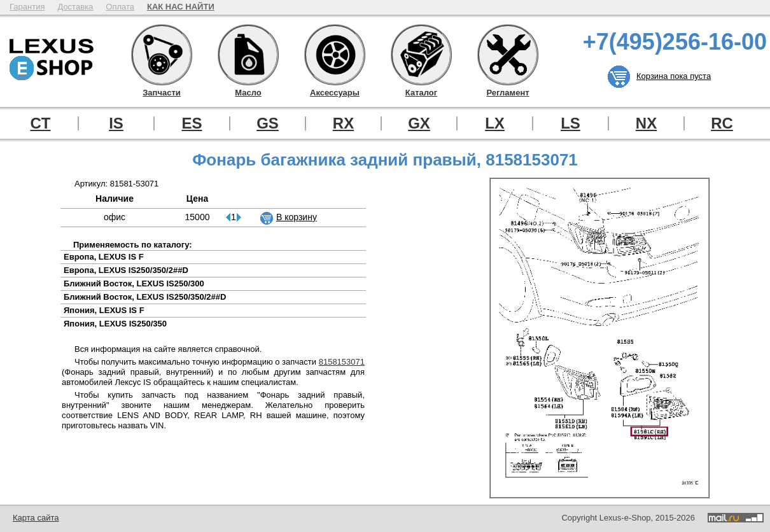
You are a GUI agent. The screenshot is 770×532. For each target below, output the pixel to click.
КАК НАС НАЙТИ (181, 7)
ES (192, 123)
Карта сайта (36, 518)
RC (722, 123)
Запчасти (162, 55)
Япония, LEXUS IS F (104, 310)
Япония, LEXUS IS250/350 (115, 324)
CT (41, 123)
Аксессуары (335, 55)
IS (116, 123)
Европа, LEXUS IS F (104, 257)
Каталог (421, 55)
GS (268, 123)
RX (343, 123)
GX (419, 123)
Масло (248, 55)
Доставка (75, 7)
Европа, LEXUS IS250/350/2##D (126, 270)
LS (570, 123)
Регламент (508, 55)
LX (495, 123)
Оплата (120, 7)
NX (646, 123)
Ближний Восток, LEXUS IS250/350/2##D (145, 297)
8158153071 (342, 362)
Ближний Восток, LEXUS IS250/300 (134, 283)
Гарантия (27, 7)
